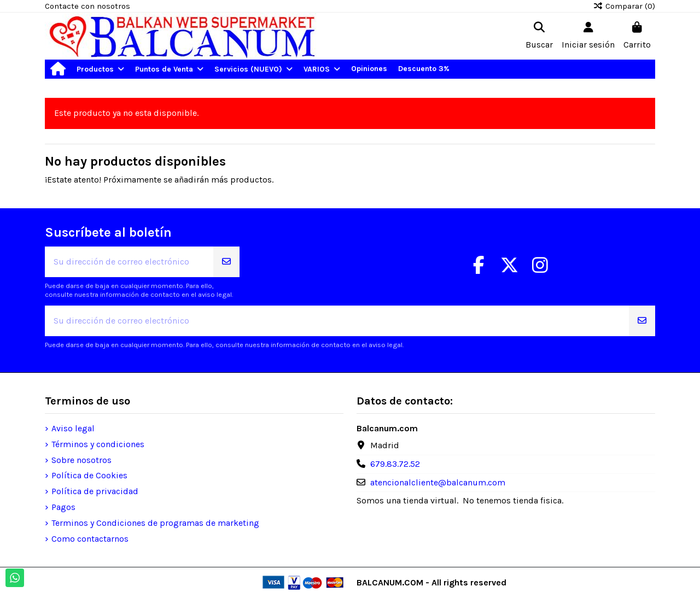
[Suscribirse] (226, 262)
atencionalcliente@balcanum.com (438, 482)
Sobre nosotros (81, 460)
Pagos (63, 507)
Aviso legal (73, 428)
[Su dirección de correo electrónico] (129, 262)
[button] (100, 69)
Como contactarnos (90, 539)
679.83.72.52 (395, 464)
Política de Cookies (89, 475)
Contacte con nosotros (87, 6)
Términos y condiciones (98, 444)
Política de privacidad (95, 491)
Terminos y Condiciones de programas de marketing (155, 523)
